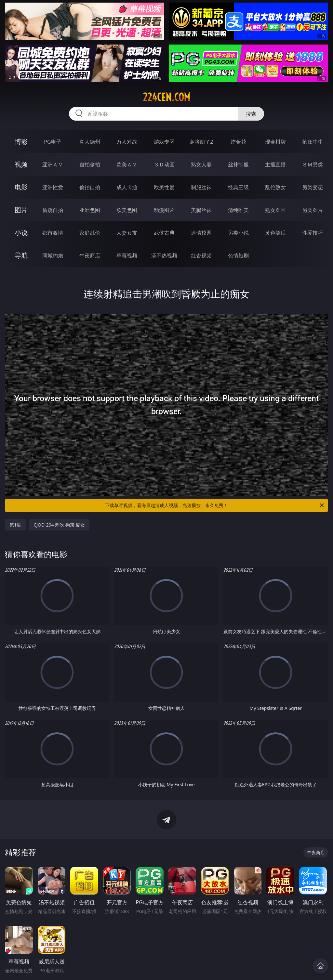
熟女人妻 (201, 164)
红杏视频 (201, 255)
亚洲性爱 (53, 187)
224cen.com (166, 97)
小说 (21, 233)
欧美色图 (127, 210)
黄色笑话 (275, 233)
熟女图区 (275, 210)
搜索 (251, 114)
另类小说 (238, 233)
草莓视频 (127, 255)
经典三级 (238, 187)
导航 (21, 255)
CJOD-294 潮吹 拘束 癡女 (59, 525)
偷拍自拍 (90, 187)
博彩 (21, 142)
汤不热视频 (164, 255)
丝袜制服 (238, 164)
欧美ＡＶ (127, 164)
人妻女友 (127, 233)
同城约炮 (53, 255)
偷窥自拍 (53, 210)
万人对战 (127, 142)
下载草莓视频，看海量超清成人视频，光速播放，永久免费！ (215, 505)
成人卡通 (127, 187)
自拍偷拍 (90, 164)
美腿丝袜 (201, 210)
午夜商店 (90, 255)
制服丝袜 (201, 187)
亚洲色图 (90, 210)
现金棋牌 (275, 142)
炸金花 (238, 142)
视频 (21, 164)
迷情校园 (201, 233)
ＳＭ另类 (313, 164)
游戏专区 (164, 142)
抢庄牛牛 (313, 142)
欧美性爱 (164, 187)
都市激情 (53, 233)
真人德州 (90, 142)
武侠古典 (164, 233)
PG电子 (53, 142)
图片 (21, 210)
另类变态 (313, 187)
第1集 (15, 525)
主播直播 (275, 164)
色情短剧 (238, 255)
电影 (21, 187)
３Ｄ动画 (164, 164)
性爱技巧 (313, 233)
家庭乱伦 (90, 233)
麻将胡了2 (201, 142)
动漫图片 (164, 210)
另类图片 (313, 210)
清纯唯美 (238, 210)
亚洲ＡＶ (53, 164)
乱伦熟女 (275, 187)
